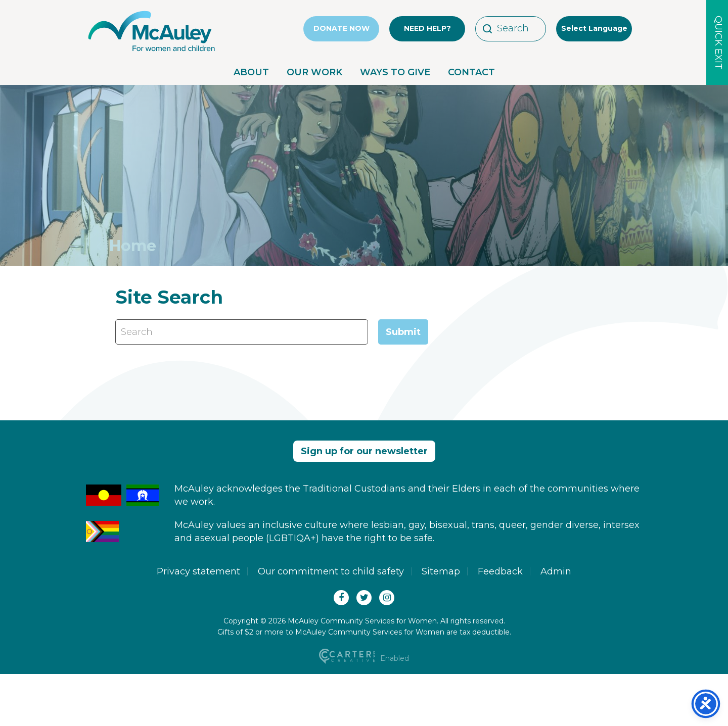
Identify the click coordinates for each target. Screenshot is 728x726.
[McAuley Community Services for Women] (152, 52)
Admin (556, 571)
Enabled (364, 658)
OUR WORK (314, 72)
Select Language (594, 28)
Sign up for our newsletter (364, 451)
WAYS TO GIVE (395, 72)
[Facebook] (341, 598)
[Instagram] (387, 598)
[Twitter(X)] (364, 598)
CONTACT (471, 72)
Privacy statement (198, 571)
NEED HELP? (427, 28)
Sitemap (441, 571)
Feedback (500, 571)
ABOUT (251, 72)
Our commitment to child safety (331, 571)
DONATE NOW (342, 28)
